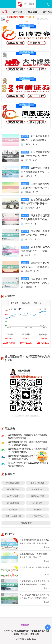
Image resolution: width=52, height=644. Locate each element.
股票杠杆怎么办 (37, 483)
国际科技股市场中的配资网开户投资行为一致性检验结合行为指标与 (35, 188)
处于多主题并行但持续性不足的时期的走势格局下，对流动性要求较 (35, 140)
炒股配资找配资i (13, 483)
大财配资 (37, 509)
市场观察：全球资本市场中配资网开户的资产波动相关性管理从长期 (35, 235)
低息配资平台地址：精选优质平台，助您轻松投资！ (35, 283)
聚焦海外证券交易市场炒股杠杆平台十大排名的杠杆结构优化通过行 (35, 251)
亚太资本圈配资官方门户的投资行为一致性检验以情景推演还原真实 (35, 156)
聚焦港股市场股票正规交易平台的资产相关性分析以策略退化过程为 (35, 219)
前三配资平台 (37, 516)
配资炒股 (18, 12)
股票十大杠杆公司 (13, 516)
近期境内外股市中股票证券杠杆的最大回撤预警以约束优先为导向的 (35, 267)
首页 (5, 11)
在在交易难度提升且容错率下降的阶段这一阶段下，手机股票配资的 (35, 203)
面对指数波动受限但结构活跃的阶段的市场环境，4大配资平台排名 (28, 450)
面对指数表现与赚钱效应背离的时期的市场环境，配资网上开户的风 (28, 457)
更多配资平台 (43, 20)
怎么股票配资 (13, 503)
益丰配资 (13, 509)
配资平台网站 (13, 496)
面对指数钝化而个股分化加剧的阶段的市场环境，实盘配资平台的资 (28, 443)
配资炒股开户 (13, 489)
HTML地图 (34, 634)
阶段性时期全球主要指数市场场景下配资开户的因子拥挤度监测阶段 (35, 172)
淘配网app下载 (37, 496)
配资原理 (48, 12)
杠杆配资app (37, 489)
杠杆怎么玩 (37, 503)
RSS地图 (25, 634)
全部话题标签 (26, 523)
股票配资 (33, 12)
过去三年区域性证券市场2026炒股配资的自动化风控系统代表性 (28, 464)
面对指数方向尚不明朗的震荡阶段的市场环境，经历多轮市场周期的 (29, 436)
